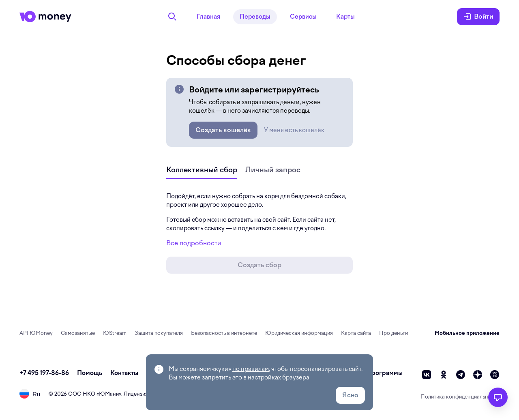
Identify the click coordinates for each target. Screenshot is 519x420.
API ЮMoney (36, 333)
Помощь (90, 373)
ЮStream (115, 333)
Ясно (350, 395)
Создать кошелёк (223, 130)
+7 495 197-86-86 (44, 373)
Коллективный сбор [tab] (202, 170)
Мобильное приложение (467, 333)
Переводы (255, 17)
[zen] (478, 375)
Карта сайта (356, 333)
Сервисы (303, 17)
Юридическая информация (299, 333)
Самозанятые (78, 333)
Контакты (124, 373)
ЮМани (109, 394)
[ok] (444, 375)
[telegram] (461, 375)
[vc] (495, 375)
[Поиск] (172, 17)
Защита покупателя (159, 333)
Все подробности (194, 243)
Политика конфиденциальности (460, 397)
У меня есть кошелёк (294, 130)
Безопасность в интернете (224, 333)
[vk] (427, 375)
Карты (345, 17)
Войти (478, 17)
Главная (208, 17)
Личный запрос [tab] (273, 170)
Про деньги (394, 333)
